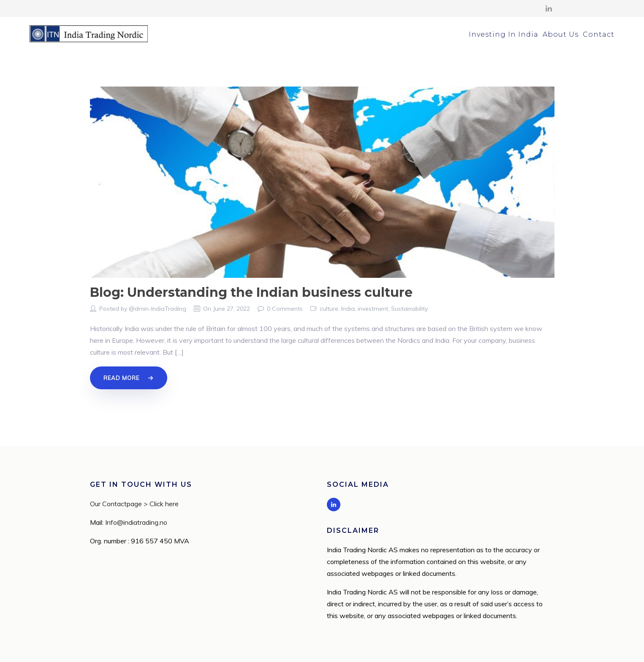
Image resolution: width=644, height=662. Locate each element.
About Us (561, 34)
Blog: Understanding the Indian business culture (251, 292)
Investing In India (504, 34)
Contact (599, 34)
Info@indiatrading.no (136, 522)
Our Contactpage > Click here (134, 504)
